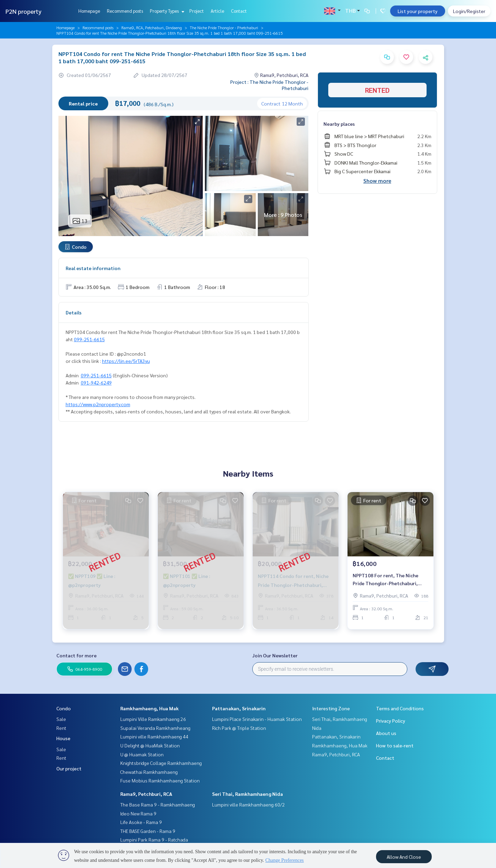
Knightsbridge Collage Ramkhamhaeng (161, 763)
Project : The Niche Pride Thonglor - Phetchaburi (269, 85)
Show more (377, 181)
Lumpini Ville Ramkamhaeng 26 (153, 719)
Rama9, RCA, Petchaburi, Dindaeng (152, 27)
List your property (418, 11)
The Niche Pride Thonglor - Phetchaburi (224, 27)
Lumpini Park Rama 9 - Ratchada (154, 839)
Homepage (89, 11)
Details (74, 312)
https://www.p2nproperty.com (98, 404)
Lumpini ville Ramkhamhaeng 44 (154, 736)
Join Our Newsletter (275, 655)
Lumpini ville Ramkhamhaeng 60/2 (249, 804)
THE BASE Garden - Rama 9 (148, 831)
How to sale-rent (395, 745)
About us (386, 733)
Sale (61, 719)
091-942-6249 (96, 382)
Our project (69, 768)
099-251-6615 (89, 339)
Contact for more (76, 655)
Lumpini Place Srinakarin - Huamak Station (257, 719)
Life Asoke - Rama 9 (141, 822)
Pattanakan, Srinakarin (239, 708)
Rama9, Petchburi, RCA (146, 794)
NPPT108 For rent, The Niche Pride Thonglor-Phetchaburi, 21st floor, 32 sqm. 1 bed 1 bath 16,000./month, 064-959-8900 (387, 582)
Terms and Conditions (400, 708)
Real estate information (93, 268)
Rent (61, 728)
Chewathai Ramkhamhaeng (149, 772)
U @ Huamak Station (142, 754)
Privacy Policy (391, 721)
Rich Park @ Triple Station (239, 728)
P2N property (24, 11)
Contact (239, 11)
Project (197, 11)
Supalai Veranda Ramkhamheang (155, 728)
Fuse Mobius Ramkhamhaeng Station (160, 780)
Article (217, 11)
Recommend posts (125, 11)
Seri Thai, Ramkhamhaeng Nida (247, 794)
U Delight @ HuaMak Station (150, 745)
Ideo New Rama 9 (138, 813)
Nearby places (339, 124)
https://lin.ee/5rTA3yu (126, 361)
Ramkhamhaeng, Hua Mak (150, 708)
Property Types (166, 11)
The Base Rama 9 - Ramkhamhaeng (158, 804)
